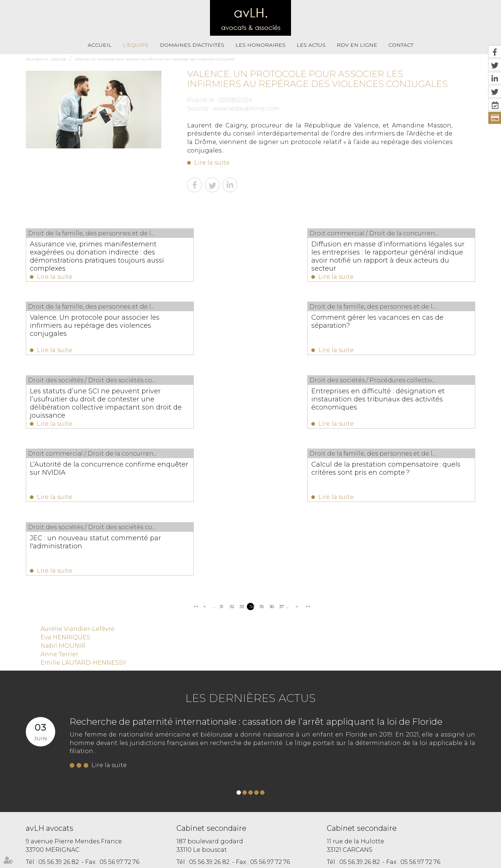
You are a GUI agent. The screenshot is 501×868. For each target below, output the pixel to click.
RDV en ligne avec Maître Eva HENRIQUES (239, 849)
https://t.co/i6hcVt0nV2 (302, 783)
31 (221, 464)
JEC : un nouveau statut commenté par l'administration (406, 398)
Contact (401, 45)
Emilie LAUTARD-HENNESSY (83, 521)
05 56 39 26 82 (59, 720)
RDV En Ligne (357, 45)
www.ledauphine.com (246, 108)
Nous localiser (66, 748)
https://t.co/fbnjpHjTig (358, 791)
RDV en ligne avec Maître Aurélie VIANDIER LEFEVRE (410, 833)
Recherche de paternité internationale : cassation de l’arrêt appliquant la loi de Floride (256, 579)
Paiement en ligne (330, 833)
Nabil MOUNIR (63, 504)
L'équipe (136, 45)
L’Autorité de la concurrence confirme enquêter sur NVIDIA (80, 398)
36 (272, 464)
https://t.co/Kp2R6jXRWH (281, 791)
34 (252, 464)
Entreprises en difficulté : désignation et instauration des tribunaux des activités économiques (408, 327)
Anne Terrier (59, 512)
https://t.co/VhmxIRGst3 (379, 783)
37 (282, 464)
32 (232, 464)
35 (262, 464)
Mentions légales (288, 833)
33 (242, 464)
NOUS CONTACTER (67, 734)
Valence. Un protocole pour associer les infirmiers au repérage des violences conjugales (155, 59)
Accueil (100, 45)
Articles (296, 849)
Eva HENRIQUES (65, 495)
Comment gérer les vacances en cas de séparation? (91, 323)
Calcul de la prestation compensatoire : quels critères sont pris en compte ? (246, 402)
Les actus (311, 45)
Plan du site (253, 833)
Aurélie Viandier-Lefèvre (78, 487)
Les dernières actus (251, 556)
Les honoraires (260, 45)
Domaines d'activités (192, 45)
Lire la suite (212, 163)
